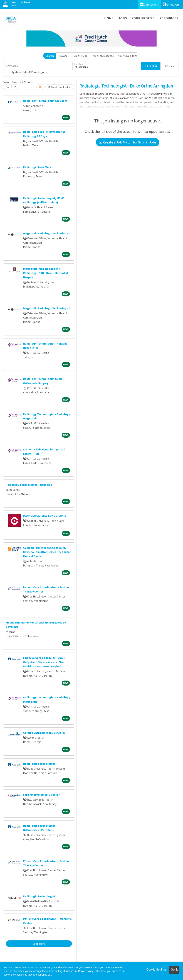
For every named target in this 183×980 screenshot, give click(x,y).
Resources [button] (169, 18)
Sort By (10, 87)
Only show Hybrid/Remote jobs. (28, 72)
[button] (170, 66)
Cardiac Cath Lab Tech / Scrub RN (44, 733)
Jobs (123, 18)
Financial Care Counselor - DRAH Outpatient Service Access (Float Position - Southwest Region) (44, 662)
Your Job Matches (103, 56)
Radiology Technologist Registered (29, 485)
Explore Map (80, 56)
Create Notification (60, 87)
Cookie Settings (156, 970)
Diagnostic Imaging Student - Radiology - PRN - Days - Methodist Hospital (46, 273)
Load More (39, 944)
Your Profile (143, 18)
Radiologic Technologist (39, 764)
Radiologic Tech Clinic (37, 167)
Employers (171, 4)
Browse (63, 56)
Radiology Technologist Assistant (45, 101)
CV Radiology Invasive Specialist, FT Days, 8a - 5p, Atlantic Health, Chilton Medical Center (47, 552)
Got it (174, 970)
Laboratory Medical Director (41, 795)
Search (50, 56)
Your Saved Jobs (128, 56)
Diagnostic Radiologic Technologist (46, 233)
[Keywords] (38, 66)
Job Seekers (149, 4)
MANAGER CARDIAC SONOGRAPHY (45, 516)
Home (109, 18)
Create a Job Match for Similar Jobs (128, 142)
